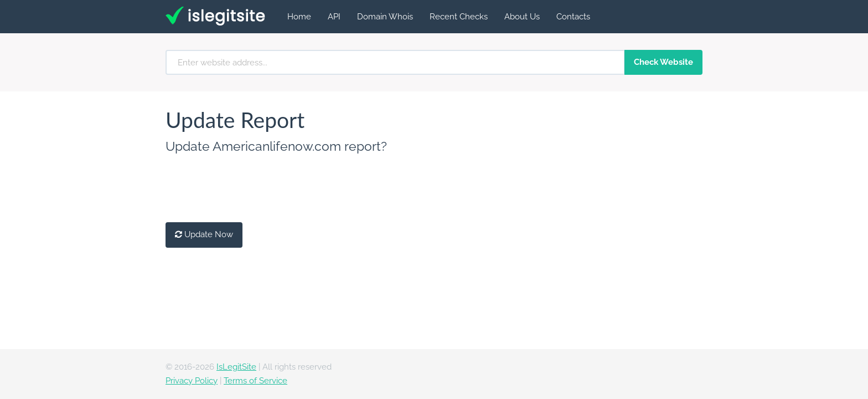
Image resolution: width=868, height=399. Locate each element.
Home (299, 17)
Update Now (204, 234)
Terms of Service (255, 381)
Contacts (573, 17)
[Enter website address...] (395, 62)
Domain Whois (385, 17)
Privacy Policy (192, 381)
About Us (522, 17)
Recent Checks (459, 17)
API (334, 17)
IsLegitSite (236, 367)
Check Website (663, 62)
